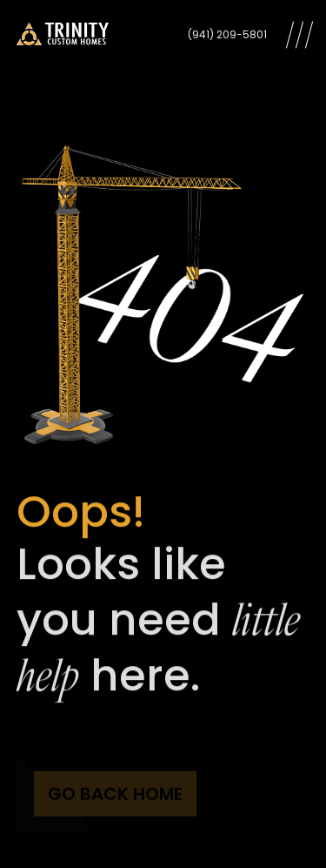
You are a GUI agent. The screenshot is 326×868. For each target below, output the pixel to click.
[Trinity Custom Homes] (63, 35)
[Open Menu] (299, 35)
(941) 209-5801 (227, 34)
